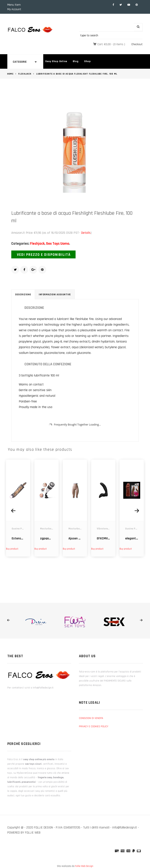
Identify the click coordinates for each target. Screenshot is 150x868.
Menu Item (14, 5)
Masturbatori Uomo (51, 529)
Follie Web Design (84, 866)
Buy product (12, 549)
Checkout (137, 44)
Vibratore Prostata (108, 529)
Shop (87, 61)
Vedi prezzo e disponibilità (44, 255)
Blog (76, 61)
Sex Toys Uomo (58, 244)
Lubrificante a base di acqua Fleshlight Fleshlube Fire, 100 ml (77, 74)
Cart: (104, 44)
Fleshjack (25, 74)
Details (86, 233)
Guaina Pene (19, 529)
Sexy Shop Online (56, 61)
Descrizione (23, 295)
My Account (14, 9)
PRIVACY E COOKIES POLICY (94, 726)
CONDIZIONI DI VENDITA (91, 718)
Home (10, 74)
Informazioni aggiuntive (55, 295)
